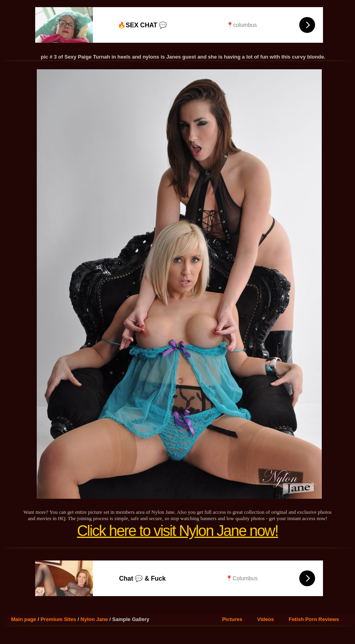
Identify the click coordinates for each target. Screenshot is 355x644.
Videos (266, 619)
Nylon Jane (94, 619)
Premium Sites (58, 619)
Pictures (232, 619)
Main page (24, 619)
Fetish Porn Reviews (314, 619)
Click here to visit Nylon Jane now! (178, 531)
